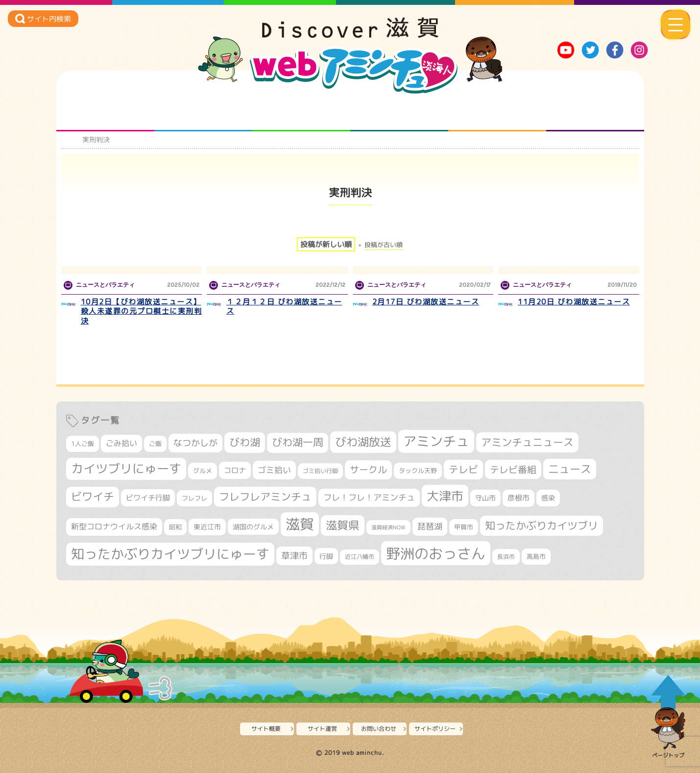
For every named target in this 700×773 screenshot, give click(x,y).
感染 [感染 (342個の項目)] (548, 498)
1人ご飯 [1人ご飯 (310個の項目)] (83, 444)
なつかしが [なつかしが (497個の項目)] (195, 443)
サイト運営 (322, 729)
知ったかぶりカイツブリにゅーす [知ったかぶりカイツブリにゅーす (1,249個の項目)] (170, 554)
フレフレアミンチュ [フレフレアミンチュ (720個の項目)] (265, 497)
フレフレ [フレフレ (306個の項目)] (194, 498)
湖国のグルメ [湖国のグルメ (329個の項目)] (253, 527)
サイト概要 (266, 729)
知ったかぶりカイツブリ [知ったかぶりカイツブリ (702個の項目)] (542, 525)
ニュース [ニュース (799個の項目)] (570, 469)
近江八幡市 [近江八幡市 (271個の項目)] (360, 557)
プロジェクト (497, 112)
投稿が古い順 (384, 245)
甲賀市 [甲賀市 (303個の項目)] (464, 527)
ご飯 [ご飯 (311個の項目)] (155, 444)
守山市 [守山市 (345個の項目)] (485, 498)
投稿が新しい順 (326, 244)
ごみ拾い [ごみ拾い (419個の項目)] (121, 443)
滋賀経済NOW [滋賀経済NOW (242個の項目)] (388, 527)
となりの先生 (203, 112)
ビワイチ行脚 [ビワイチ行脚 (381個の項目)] (148, 498)
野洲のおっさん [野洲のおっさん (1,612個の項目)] (436, 553)
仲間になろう (301, 112)
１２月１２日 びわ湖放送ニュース (284, 307)
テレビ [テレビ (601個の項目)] (463, 469)
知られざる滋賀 (105, 112)
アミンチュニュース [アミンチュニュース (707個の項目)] (527, 442)
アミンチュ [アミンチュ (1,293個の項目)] (436, 441)
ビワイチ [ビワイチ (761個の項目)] (93, 497)
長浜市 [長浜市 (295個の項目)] (506, 557)
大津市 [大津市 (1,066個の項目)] (445, 496)
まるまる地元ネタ (399, 112)
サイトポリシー (435, 729)
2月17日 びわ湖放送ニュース (426, 302)
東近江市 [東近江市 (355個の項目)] (207, 527)
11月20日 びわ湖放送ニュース (574, 302)
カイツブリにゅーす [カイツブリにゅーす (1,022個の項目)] (126, 468)
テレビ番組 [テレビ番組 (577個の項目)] (513, 469)
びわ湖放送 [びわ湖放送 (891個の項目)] (363, 442)
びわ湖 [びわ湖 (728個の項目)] (245, 442)
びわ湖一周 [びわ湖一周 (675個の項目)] (298, 442)
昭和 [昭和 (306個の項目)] (175, 527)
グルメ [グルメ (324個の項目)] (203, 471)
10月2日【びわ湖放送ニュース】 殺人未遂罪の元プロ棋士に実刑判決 (142, 311)
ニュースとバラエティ (595, 112)
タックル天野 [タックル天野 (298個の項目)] (418, 471)
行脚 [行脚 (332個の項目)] (326, 556)
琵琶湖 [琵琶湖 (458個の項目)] (430, 526)
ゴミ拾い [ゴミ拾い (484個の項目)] (274, 470)
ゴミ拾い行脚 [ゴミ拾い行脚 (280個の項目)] (320, 471)
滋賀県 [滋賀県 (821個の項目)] (343, 525)
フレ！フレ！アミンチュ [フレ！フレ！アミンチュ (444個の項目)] (369, 497)
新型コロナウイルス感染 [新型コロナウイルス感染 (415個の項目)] (114, 526)
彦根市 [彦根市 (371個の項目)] (519, 498)
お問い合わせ (379, 729)
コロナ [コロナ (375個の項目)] (235, 470)
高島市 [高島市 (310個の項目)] (536, 556)
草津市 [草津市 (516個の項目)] (294, 556)
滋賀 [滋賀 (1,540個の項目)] (300, 524)
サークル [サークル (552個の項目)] (368, 470)
